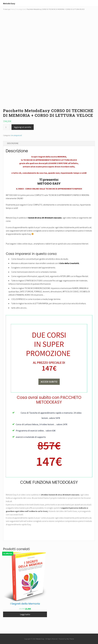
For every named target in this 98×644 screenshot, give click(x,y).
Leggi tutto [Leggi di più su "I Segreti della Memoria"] (25, 615)
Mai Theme (70, 639)
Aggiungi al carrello (23, 127)
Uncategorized (21, 9)
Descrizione (13, 143)
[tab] (49, 143)
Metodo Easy (12, 3)
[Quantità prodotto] (7, 127)
